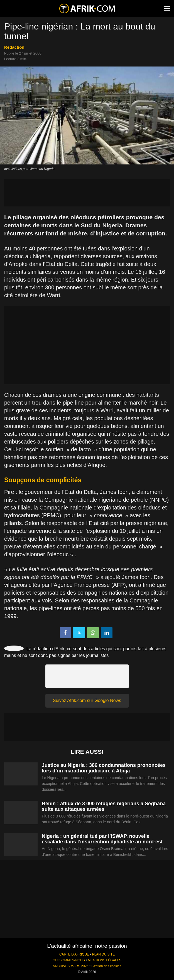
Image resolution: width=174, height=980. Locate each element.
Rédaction (14, 47)
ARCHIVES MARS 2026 (70, 966)
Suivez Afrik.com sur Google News (87, 700)
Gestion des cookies (106, 966)
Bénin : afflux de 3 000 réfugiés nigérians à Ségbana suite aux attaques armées (104, 806)
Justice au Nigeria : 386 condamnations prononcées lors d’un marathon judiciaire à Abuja (104, 768)
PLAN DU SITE (103, 954)
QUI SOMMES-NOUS (69, 960)
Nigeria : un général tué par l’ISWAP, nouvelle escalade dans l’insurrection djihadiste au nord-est (102, 839)
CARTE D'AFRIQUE (74, 954)
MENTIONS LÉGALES (105, 960)
